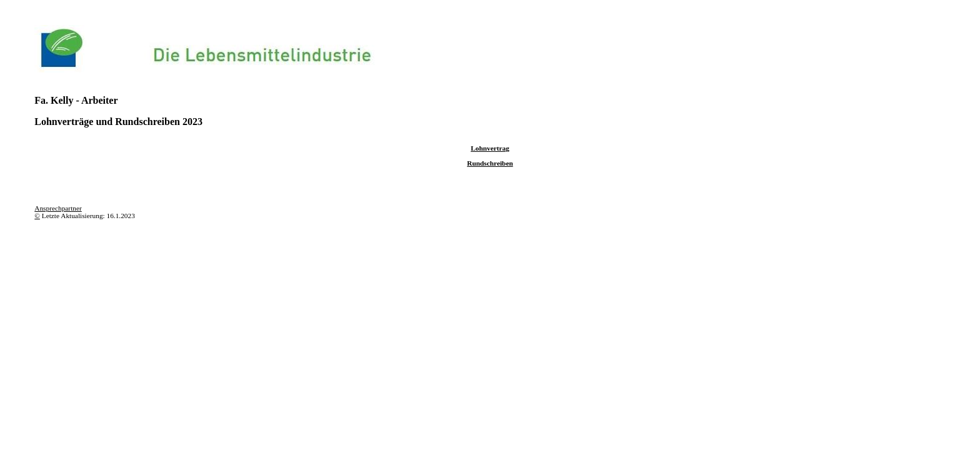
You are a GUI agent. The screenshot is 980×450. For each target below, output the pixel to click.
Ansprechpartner (58, 208)
